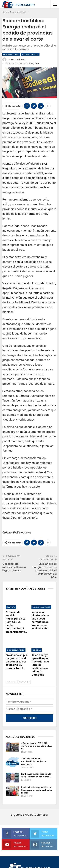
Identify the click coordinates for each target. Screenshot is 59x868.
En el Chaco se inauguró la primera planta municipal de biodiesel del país (44, 570)
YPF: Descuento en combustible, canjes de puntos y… (34, 761)
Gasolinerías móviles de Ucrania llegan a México (14, 567)
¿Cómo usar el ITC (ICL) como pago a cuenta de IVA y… (36, 746)
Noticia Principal (30, 54)
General (11, 607)
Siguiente (24, 682)
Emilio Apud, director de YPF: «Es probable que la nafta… (37, 775)
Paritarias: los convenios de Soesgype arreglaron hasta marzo (37, 790)
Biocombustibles (11, 54)
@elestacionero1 (37, 815)
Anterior (12, 682)
